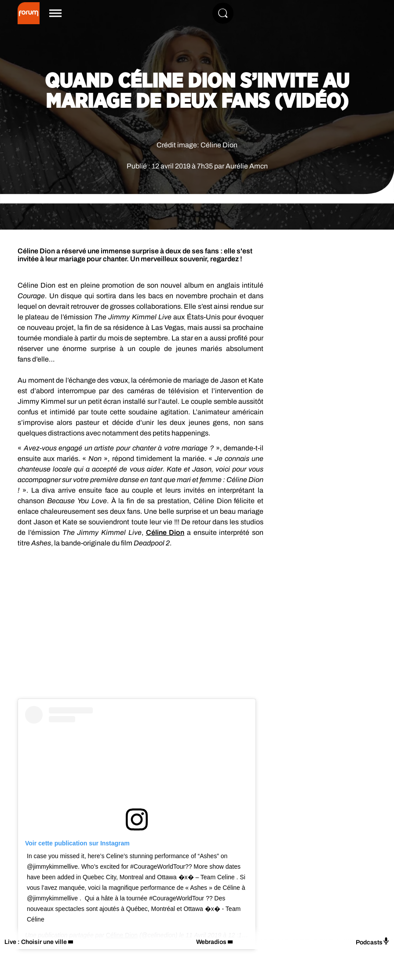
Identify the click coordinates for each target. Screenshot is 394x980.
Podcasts (373, 942)
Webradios (211, 942)
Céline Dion (165, 532)
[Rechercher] (223, 13)
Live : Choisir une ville (36, 942)
